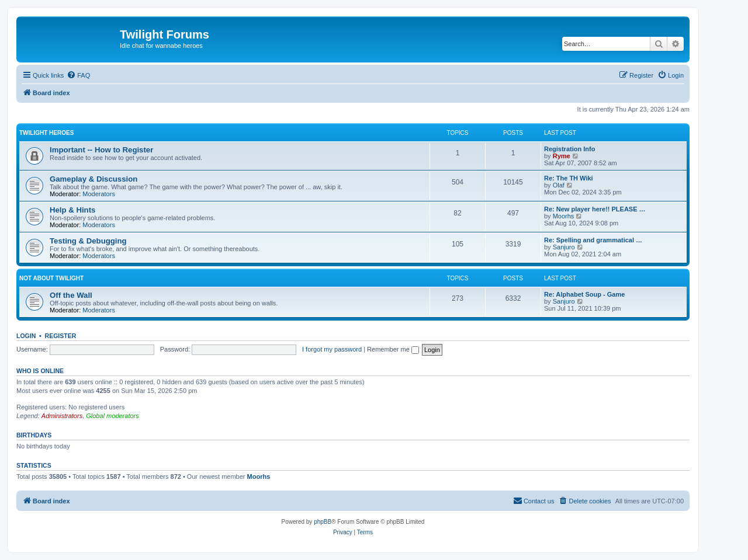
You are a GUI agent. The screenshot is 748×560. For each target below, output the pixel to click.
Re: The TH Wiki (569, 178)
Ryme (562, 156)
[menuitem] (78, 75)
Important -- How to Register (101, 150)
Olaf (559, 185)
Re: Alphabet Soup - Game (584, 294)
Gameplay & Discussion (93, 179)
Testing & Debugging (88, 241)
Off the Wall (71, 295)
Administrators (62, 416)
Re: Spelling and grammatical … (593, 240)
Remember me (393, 349)
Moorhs (564, 216)
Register (61, 336)
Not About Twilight (51, 278)
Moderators (99, 194)
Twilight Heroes (46, 133)
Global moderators (112, 416)
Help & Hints (72, 210)
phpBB (323, 522)
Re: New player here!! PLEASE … (595, 209)
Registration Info (569, 149)
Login (26, 336)
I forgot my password (332, 349)
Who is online (40, 371)
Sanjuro (564, 247)
